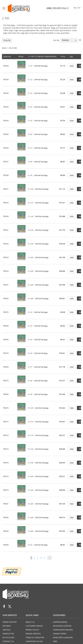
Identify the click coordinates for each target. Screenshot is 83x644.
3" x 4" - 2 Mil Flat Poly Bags (38, 326)
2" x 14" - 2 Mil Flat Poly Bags (38, 216)
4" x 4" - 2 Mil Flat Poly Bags (38, 545)
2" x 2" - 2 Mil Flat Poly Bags (38, 80)
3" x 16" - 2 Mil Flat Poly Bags (38, 449)
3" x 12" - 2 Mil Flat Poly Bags (38, 422)
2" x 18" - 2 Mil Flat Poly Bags (38, 244)
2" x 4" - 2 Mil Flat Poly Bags (38, 107)
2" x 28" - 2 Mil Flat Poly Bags (38, 299)
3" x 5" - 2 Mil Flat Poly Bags (38, 340)
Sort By (56, 40)
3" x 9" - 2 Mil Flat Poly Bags (38, 394)
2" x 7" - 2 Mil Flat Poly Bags (38, 148)
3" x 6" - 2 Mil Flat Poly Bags (38, 353)
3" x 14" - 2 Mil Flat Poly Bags (38, 435)
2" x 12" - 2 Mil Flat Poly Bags (38, 203)
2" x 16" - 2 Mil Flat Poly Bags (38, 230)
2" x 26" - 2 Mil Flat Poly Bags (38, 285)
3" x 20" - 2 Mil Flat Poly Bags (38, 476)
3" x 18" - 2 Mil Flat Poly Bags (38, 463)
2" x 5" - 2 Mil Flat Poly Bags (38, 121)
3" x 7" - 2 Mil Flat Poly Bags (38, 367)
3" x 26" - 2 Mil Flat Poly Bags (38, 504)
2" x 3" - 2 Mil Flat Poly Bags (38, 93)
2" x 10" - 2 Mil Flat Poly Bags (38, 189)
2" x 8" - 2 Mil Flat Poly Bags (38, 162)
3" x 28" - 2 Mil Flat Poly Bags (38, 517)
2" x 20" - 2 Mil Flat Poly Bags (38, 257)
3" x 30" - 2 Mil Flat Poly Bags (38, 531)
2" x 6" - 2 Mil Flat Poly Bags (38, 134)
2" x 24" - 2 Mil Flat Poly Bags (38, 271)
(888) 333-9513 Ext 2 (57, 8)
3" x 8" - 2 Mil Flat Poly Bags (38, 381)
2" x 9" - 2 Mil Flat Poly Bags (38, 175)
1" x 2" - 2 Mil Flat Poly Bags (38, 66)
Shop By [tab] (7, 40)
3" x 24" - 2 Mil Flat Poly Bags (38, 490)
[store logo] (19, 8)
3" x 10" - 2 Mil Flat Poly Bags (38, 408)
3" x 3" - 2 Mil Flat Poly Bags (38, 312)
